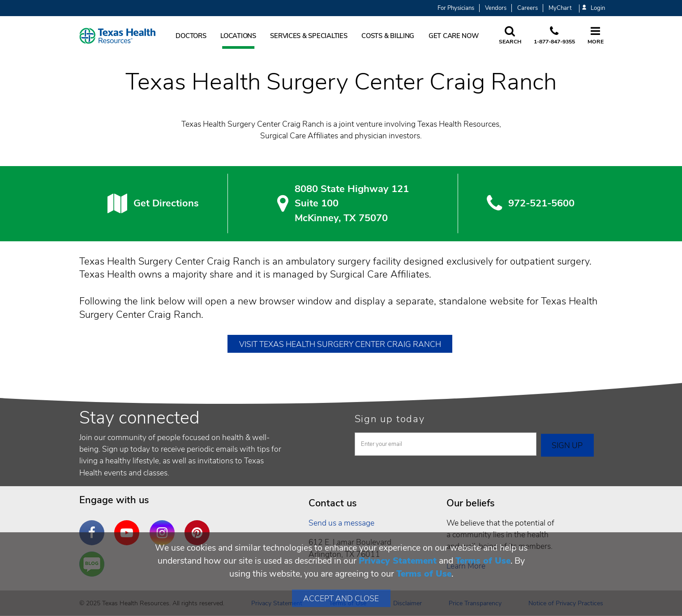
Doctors (191, 36)
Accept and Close (341, 599)
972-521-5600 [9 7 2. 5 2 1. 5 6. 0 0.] (541, 203)
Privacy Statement (398, 561)
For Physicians (456, 8)
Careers (528, 8)
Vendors (496, 8)
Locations (238, 36)
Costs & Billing (388, 36)
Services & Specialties (309, 36)
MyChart (560, 8)
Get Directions (166, 203)
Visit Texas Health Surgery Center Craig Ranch (340, 344)
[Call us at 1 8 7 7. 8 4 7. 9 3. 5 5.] (554, 36)
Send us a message (341, 523)
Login (593, 8)
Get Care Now (454, 36)
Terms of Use (483, 561)
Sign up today (390, 419)
